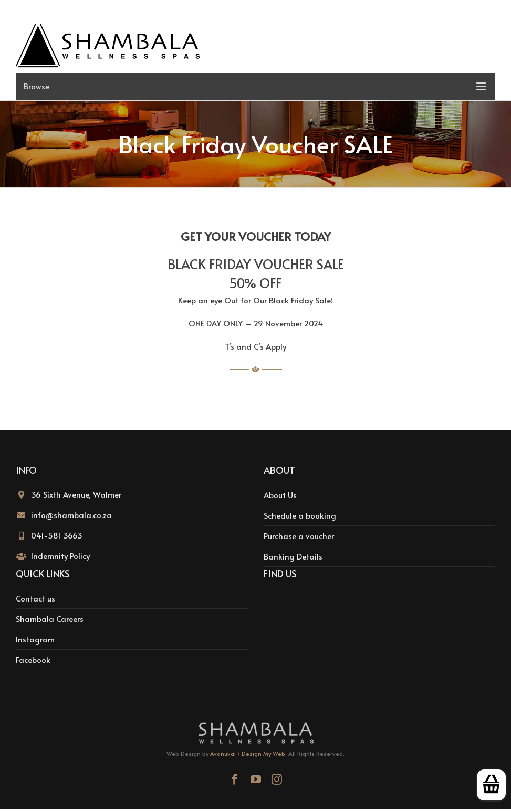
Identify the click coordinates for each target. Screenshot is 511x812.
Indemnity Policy (60, 556)
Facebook (33, 660)
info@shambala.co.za (71, 515)
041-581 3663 (57, 535)
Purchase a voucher (299, 536)
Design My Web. (264, 753)
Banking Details (293, 556)
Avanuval (223, 753)
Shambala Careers (50, 619)
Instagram (35, 639)
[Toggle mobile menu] (255, 86)
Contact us (35, 598)
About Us (280, 495)
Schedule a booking (300, 515)
